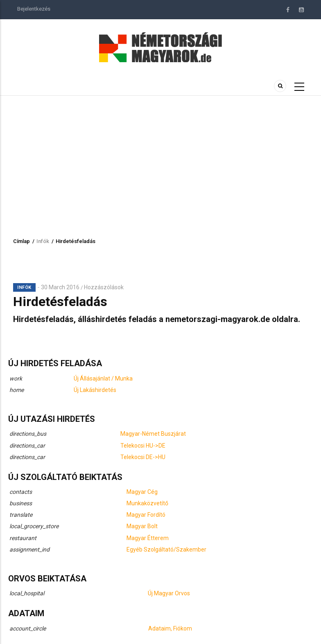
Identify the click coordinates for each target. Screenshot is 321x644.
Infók (43, 241)
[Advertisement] (160, 157)
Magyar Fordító (146, 515)
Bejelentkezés (34, 9)
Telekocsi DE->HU (143, 457)
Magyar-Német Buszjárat (153, 434)
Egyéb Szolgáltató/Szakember (166, 549)
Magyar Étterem (148, 538)
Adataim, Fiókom (170, 628)
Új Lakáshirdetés (95, 390)
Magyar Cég (142, 492)
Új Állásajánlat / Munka (103, 378)
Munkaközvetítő (147, 503)
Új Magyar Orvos (169, 593)
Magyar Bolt (142, 526)
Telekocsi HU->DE (143, 446)
